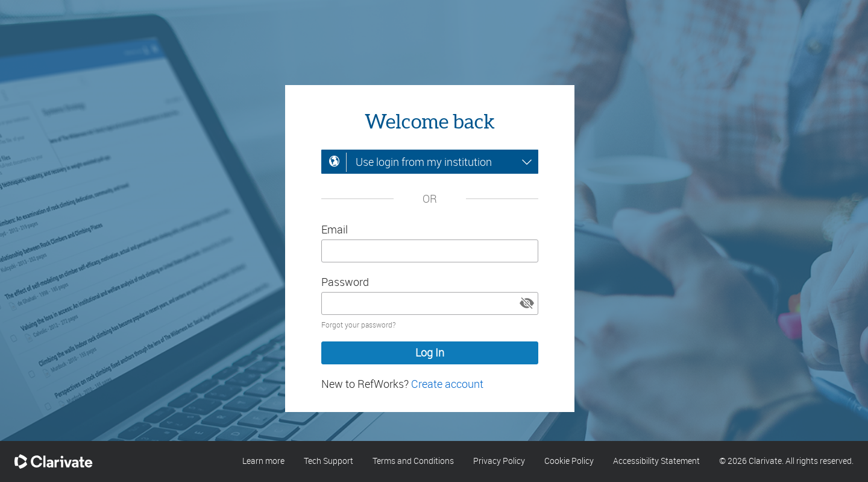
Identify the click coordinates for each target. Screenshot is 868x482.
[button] (527, 303)
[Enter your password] (430, 303)
